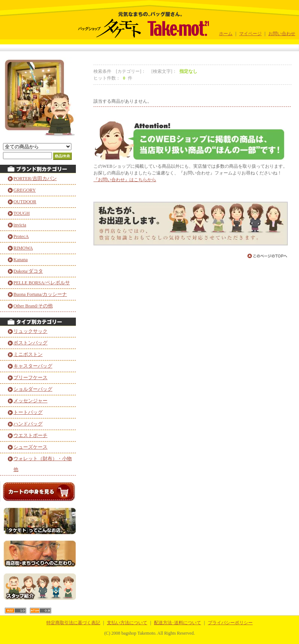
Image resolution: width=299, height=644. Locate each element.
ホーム (226, 34)
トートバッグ (28, 412)
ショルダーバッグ (33, 389)
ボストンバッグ (30, 343)
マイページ (250, 34)
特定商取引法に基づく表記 (73, 623)
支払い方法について (127, 623)
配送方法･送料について (178, 623)
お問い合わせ (282, 34)
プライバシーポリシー (230, 623)
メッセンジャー (30, 401)
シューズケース (30, 447)
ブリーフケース (30, 378)
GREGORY (25, 190)
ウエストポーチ (30, 436)
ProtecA (21, 236)
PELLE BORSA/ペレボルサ (42, 283)
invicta (20, 225)
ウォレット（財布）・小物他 (43, 464)
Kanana (21, 260)
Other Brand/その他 (33, 306)
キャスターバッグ (33, 366)
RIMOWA (23, 248)
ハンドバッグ (28, 424)
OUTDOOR (25, 202)
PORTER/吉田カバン (35, 179)
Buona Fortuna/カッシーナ (40, 294)
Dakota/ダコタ (28, 271)
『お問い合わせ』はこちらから (125, 180)
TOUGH (22, 213)
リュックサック (30, 331)
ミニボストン (28, 354)
